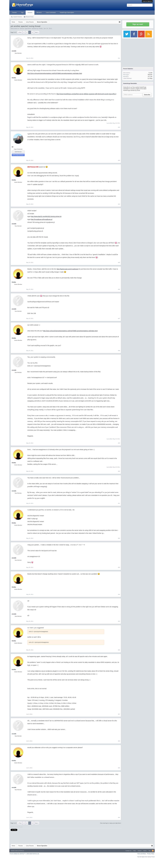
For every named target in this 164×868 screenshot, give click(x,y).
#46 (119, 289)
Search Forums (18, 17)
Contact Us (128, 851)
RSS (153, 851)
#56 (119, 650)
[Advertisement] (138, 112)
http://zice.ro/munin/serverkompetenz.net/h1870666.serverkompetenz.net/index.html (55, 73)
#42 (119, 127)
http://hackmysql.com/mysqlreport (68, 269)
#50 (119, 471)
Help (135, 851)
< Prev (20, 32)
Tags (22, 13)
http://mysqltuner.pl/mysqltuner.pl (42, 219)
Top (149, 851)
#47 (119, 319)
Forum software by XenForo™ (25, 854)
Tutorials (14, 13)
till (12, 147)
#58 (119, 741)
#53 (119, 567)
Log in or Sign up (147, 1)
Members (39, 13)
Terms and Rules (142, 854)
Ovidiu (41, 29)
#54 (119, 594)
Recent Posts (30, 17)
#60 (119, 817)
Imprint (140, 851)
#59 (119, 768)
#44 (119, 204)
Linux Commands (51, 13)
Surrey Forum (151, 857)
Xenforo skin (14, 851)
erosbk (14, 51)
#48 (119, 351)
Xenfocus (22, 851)
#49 (119, 443)
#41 (119, 58)
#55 (119, 621)
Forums (30, 13)
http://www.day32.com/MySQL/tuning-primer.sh (46, 216)
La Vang (150, 78)
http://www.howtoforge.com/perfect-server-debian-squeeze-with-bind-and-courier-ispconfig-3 (86, 94)
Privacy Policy (151, 854)
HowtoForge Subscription (67, 13)
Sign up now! (138, 24)
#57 (119, 714)
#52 (119, 538)
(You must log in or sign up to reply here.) (111, 823)
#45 (119, 263)
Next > (37, 32)
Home (145, 851)
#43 (119, 160)
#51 (119, 503)
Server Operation (25, 29)
